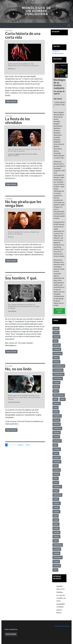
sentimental (58, 545)
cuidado (56, 383)
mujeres (56, 512)
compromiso (58, 370)
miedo (56, 499)
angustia (57, 345)
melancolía (57, 495)
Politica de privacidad (62, 626)
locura (56, 482)
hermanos (57, 441)
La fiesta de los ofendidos (17, 121)
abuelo (56, 328)
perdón (56, 528)
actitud (56, 333)
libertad (56, 474)
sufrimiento (58, 557)
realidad (56, 532)
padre (56, 516)
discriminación (59, 395)
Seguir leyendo (11, 101)
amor (55, 341)
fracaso (56, 437)
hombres (57, 449)
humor (56, 453)
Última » (28, 445)
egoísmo (57, 403)
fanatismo (57, 416)
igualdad (57, 458)
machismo (57, 487)
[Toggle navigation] (69, 25)
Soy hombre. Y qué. (21, 278)
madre (56, 491)
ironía (56, 466)
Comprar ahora (59, 311)
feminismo (57, 428)
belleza (56, 358)
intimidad (57, 462)
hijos (55, 445)
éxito (55, 570)
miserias (57, 503)
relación (56, 537)
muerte (56, 507)
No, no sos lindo (18, 369)
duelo (62, 399)
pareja (56, 520)
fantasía (56, 420)
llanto (56, 478)
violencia (57, 566)
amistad (56, 337)
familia (56, 412)
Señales (60, 592)
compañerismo (59, 366)
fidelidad (57, 433)
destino (56, 387)
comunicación (58, 374)
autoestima (58, 353)
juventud (57, 470)
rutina (56, 541)
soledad (56, 553)
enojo (56, 408)
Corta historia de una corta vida (23, 35)
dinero (56, 391)
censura (56, 362)
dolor (55, 399)
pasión (56, 524)
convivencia (58, 378)
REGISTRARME (11, 634)
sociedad (57, 549)
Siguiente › (21, 445)
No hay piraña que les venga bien (23, 204)
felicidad (57, 424)
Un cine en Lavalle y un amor (61, 598)
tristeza (56, 562)
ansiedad (57, 349)
